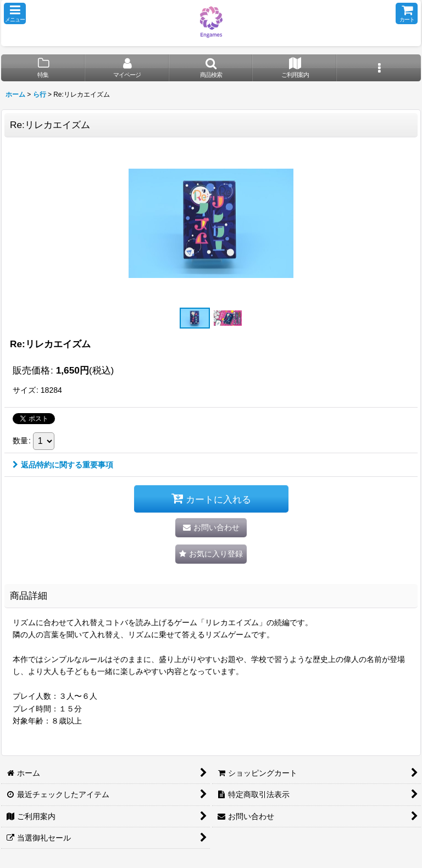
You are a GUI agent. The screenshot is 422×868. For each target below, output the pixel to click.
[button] (15, 13)
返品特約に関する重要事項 (63, 465)
